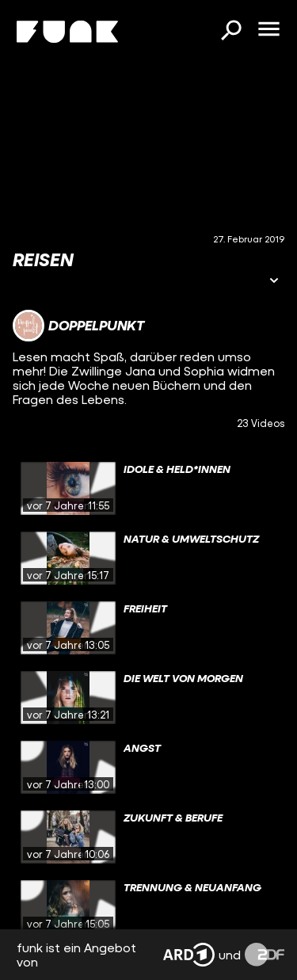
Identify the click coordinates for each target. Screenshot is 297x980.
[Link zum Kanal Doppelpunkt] (78, 326)
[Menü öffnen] (268, 30)
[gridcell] (148, 489)
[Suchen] (230, 32)
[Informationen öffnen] (274, 282)
